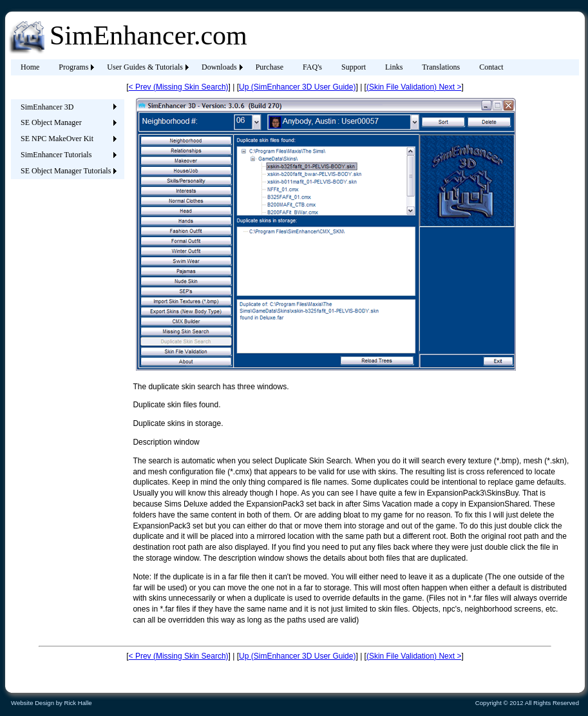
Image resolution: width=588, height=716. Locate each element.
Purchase (270, 67)
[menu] (65, 139)
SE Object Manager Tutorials (66, 171)
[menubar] (262, 67)
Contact (491, 67)
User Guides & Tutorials (145, 67)
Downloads (219, 67)
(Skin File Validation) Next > (414, 87)
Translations (441, 67)
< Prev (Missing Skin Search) (179, 87)
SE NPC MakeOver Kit (57, 139)
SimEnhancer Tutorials (56, 155)
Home (30, 67)
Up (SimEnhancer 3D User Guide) (297, 87)
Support (354, 67)
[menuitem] (30, 67)
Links (394, 67)
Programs (73, 67)
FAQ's (312, 67)
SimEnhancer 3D (47, 107)
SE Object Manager (51, 122)
